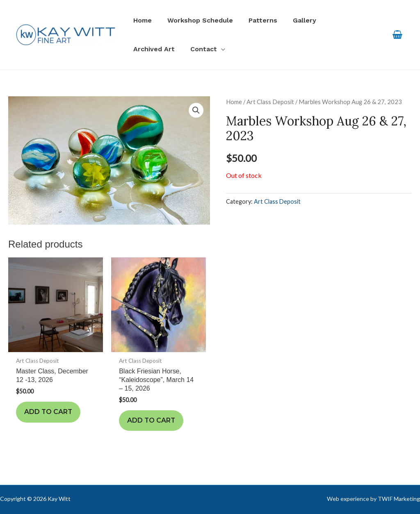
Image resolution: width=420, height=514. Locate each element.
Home (234, 102)
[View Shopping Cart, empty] (397, 35)
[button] (196, 110)
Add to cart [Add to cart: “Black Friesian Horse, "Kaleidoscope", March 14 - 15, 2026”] (152, 420)
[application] (163, 49)
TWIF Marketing (399, 499)
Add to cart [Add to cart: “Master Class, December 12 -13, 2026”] (49, 412)
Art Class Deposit (270, 102)
